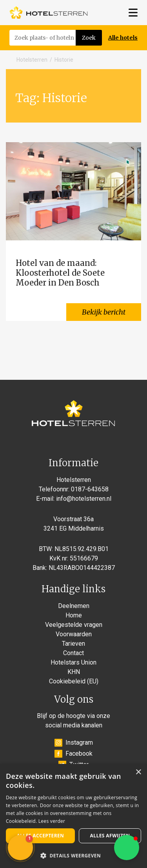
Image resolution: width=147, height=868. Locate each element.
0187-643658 (90, 489)
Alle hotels (123, 38)
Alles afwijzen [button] (110, 836)
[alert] (73, 816)
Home (74, 615)
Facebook (73, 754)
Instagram (74, 743)
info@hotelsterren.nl (84, 499)
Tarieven (73, 644)
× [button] (138, 772)
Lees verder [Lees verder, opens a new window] (52, 821)
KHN (74, 672)
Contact (73, 653)
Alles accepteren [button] (41, 836)
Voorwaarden (74, 634)
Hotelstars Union (73, 662)
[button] (127, 848)
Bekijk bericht (104, 312)
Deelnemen (74, 606)
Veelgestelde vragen (74, 625)
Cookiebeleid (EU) (74, 681)
